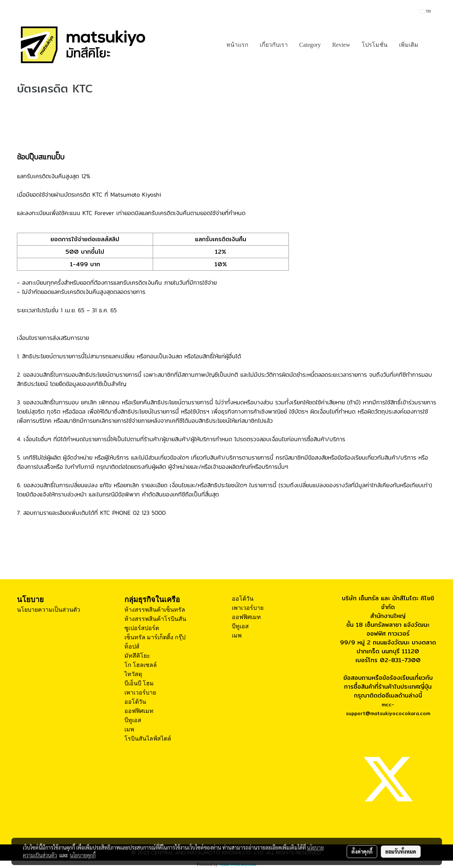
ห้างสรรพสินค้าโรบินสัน (155, 619)
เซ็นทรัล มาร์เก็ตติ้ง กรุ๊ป (155, 637)
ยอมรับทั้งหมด (401, 851)
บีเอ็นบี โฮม (139, 683)
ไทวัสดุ (133, 674)
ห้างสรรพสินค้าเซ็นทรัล (155, 610)
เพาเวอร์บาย (140, 693)
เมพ (129, 729)
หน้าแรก (237, 45)
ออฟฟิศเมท (139, 711)
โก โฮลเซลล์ (141, 665)
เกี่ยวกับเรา (274, 45)
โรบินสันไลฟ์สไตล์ (148, 739)
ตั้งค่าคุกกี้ (362, 851)
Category (310, 45)
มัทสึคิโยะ (137, 656)
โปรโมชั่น (375, 45)
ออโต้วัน (135, 702)
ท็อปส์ (132, 646)
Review (341, 45)
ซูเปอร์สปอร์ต (142, 628)
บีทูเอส (133, 720)
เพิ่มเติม (409, 45)
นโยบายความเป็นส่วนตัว (49, 610)
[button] (431, 45)
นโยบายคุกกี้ (83, 855)
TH (426, 11)
